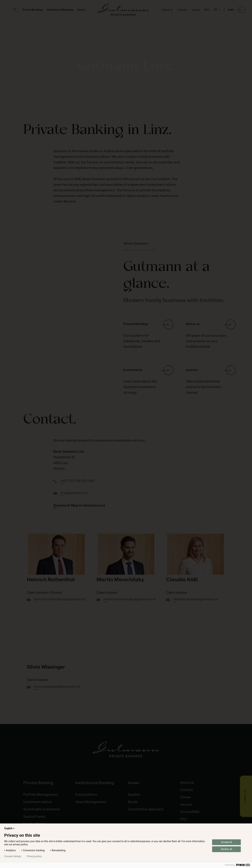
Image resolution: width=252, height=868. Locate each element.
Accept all (226, 842)
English (10, 828)
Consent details (13, 856)
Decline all (226, 849)
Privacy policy (34, 856)
